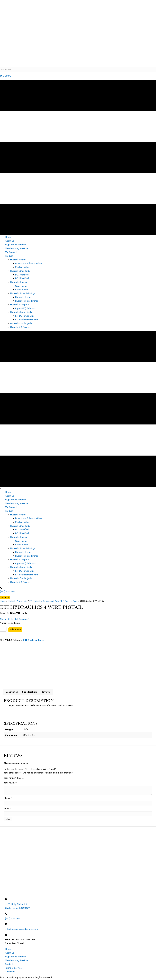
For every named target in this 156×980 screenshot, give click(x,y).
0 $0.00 (6, 76)
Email (8, 810)
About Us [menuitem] (10, 954)
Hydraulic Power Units (17, 601)
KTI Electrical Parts (69, 601)
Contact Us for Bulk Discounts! (15, 619)
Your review (11, 784)
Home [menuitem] (8, 950)
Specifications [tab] (30, 693)
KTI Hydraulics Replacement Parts (44, 601)
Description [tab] (12, 693)
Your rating (10, 779)
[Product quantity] (3, 629)
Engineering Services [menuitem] (16, 958)
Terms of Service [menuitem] (13, 969)
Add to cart (15, 630)
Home (3, 601)
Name (8, 799)
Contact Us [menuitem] (10, 973)
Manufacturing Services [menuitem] (17, 962)
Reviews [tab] (46, 693)
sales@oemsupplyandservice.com (21, 930)
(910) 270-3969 (8, 592)
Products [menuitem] (9, 965)
